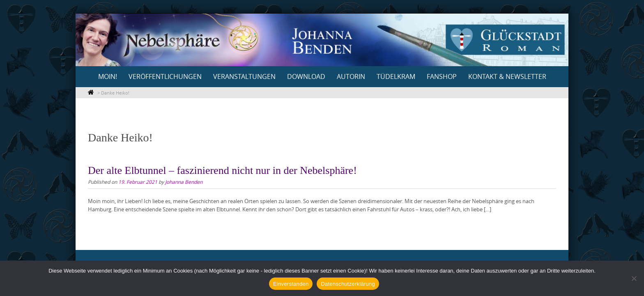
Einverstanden (291, 284)
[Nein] (634, 278)
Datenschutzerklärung (348, 284)
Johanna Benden (184, 182)
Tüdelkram (396, 76)
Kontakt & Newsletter (507, 76)
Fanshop (442, 76)
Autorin (351, 76)
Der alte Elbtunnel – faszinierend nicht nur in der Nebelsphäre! (222, 170)
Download (306, 76)
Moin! (108, 76)
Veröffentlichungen (165, 76)
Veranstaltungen (244, 76)
